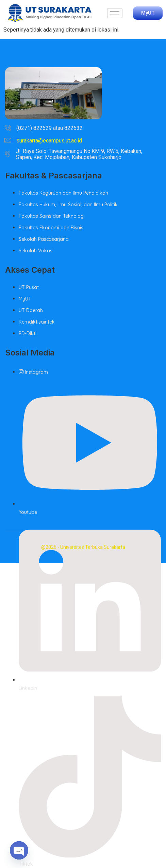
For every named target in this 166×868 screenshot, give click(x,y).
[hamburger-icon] (115, 13)
